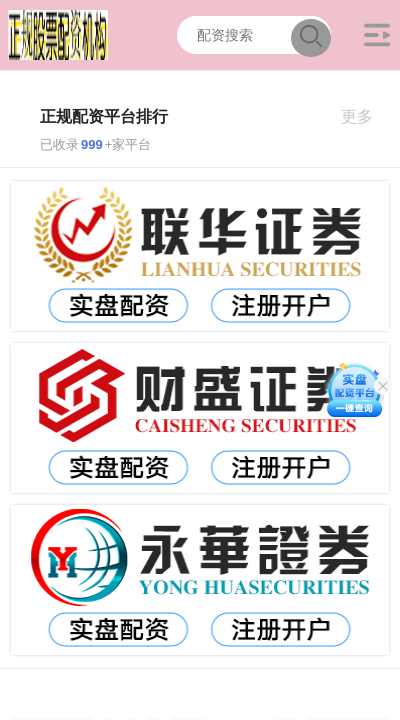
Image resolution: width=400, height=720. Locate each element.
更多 (365, 116)
